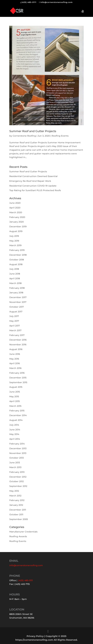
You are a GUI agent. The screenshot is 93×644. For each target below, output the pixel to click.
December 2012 (18, 477)
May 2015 (14, 396)
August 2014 (16, 420)
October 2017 (17, 307)
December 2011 (18, 510)
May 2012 (14, 491)
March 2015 (15, 406)
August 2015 (16, 387)
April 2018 (15, 278)
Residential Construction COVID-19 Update (33, 186)
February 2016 (17, 373)
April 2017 (15, 326)
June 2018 (15, 274)
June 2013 (15, 463)
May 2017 (14, 321)
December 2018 (18, 255)
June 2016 (15, 354)
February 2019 (17, 250)
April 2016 (15, 363)
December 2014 (18, 415)
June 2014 (15, 430)
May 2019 (14, 241)
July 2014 (14, 425)
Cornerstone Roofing (24, 136)
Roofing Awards (18, 536)
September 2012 (18, 486)
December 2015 (18, 378)
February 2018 (17, 288)
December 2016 (18, 340)
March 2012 (15, 496)
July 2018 (14, 269)
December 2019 (18, 227)
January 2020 (17, 222)
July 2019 (14, 236)
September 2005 (19, 519)
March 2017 (15, 330)
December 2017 (18, 297)
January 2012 (16, 505)
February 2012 (17, 500)
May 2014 (14, 434)
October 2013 (17, 458)
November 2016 (18, 345)
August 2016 (16, 349)
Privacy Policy (35, 636)
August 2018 (16, 264)
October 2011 (16, 514)
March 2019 (15, 245)
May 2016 (14, 359)
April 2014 (15, 439)
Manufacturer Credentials (23, 532)
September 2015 (18, 382)
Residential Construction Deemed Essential (33, 176)
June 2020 (15, 203)
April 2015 (15, 401)
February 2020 (17, 217)
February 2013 (17, 472)
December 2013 (18, 448)
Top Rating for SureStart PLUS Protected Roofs (35, 190)
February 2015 (17, 411)
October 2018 (17, 260)
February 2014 (17, 444)
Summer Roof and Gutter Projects (33, 131)
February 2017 (17, 335)
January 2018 (16, 293)
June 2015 (15, 392)
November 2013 (18, 453)
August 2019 (16, 231)
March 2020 (16, 212)
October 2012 (17, 481)
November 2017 (18, 302)
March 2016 (15, 368)
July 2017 (14, 316)
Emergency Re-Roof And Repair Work (30, 181)
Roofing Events (60, 136)
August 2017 (16, 312)
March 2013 (15, 467)
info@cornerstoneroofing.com (26, 565)
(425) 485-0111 (29, 2)
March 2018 (15, 283)
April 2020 (15, 208)
